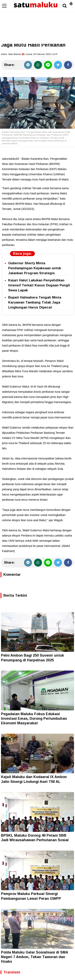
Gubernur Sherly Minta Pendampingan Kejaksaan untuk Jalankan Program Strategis (35, 268)
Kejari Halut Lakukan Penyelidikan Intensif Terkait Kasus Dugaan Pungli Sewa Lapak (39, 285)
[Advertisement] (37, 22)
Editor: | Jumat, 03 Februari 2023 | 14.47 (29, 54)
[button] (71, 2)
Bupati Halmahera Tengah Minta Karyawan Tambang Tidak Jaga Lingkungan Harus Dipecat (35, 302)
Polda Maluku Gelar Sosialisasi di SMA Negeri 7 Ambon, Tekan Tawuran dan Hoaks (34, 957)
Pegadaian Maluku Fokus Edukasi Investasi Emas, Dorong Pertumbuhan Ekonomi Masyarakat (34, 719)
